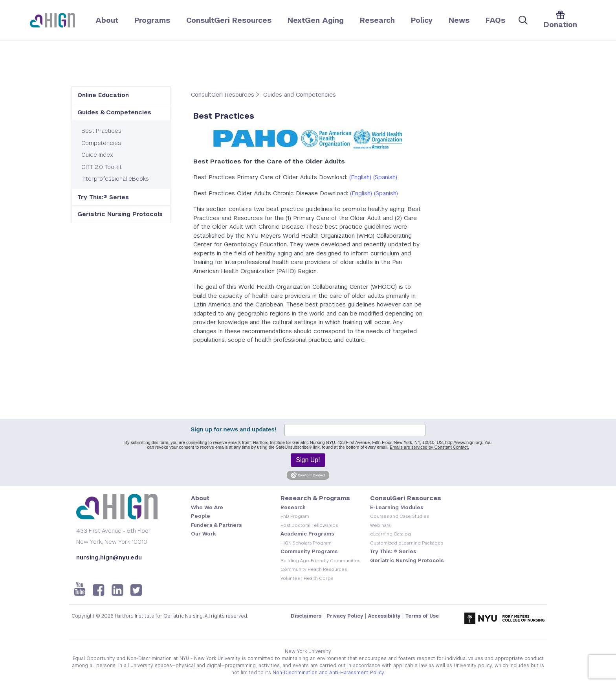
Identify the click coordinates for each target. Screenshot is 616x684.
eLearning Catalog (390, 534)
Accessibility (384, 616)
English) (361, 177)
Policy (422, 20)
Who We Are (207, 507)
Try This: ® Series (393, 551)
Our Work (203, 534)
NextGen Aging (316, 20)
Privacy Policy (345, 616)
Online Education (103, 95)
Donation (560, 20)
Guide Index (97, 155)
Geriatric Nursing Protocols (120, 214)
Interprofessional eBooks (115, 179)
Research (377, 20)
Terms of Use (422, 616)
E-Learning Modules (397, 507)
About (107, 20)
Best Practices (101, 131)
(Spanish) (385, 177)
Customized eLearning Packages (407, 543)
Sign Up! (308, 460)
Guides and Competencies (300, 94)
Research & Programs (315, 498)
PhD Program (295, 516)
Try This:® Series (103, 197)
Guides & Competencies (114, 112)
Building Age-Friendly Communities (320, 561)
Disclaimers (306, 616)
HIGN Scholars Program (306, 543)
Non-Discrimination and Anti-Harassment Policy (328, 673)
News (459, 20)
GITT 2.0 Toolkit (102, 167)
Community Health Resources (314, 569)
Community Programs (309, 551)
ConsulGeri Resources (406, 498)
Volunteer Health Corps (307, 578)
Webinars (380, 525)
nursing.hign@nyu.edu (109, 557)
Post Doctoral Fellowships (309, 525)
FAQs (495, 20)
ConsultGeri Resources (229, 20)
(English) (361, 193)
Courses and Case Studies (400, 516)
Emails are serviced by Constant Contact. (429, 447)
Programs (152, 20)
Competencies (101, 143)
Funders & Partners (216, 525)
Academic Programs (307, 534)
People (201, 516)
